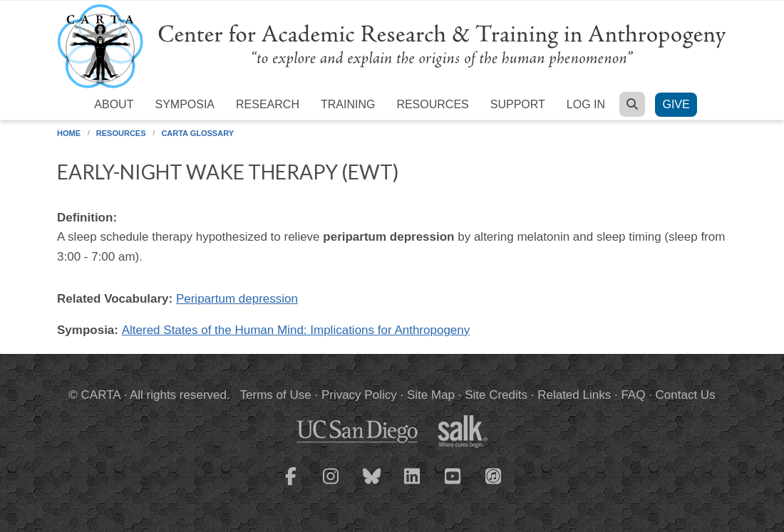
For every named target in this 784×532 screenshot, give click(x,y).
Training (348, 104)
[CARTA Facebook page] (291, 485)
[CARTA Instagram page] (331, 485)
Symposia (185, 104)
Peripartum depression (237, 299)
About (114, 104)
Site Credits (496, 395)
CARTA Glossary (197, 133)
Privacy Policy (359, 395)
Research (268, 104)
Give (676, 104)
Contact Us (686, 395)
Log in (586, 104)
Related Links (574, 395)
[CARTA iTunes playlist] (494, 475)
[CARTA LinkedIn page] (413, 485)
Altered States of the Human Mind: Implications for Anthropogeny (296, 330)
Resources (432, 104)
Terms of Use (276, 395)
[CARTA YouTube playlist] (453, 485)
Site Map (431, 395)
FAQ (633, 395)
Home (69, 133)
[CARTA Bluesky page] (372, 485)
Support (518, 104)
